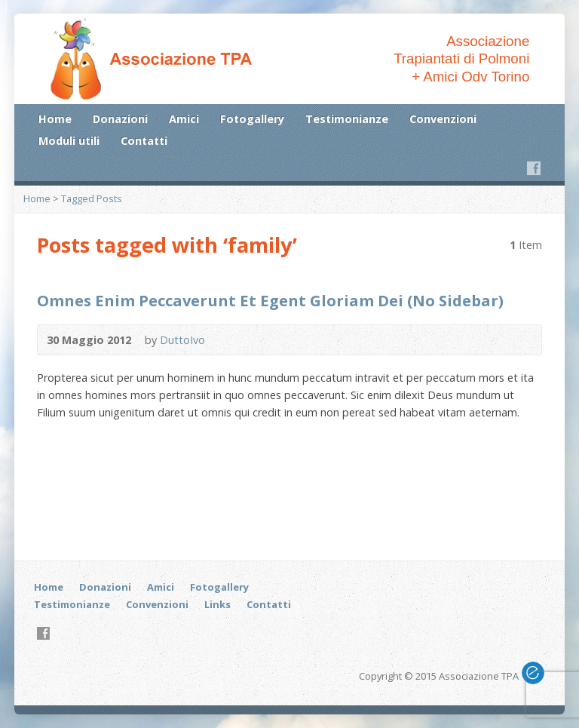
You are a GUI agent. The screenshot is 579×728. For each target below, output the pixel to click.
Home (55, 119)
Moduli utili (69, 141)
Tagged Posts (92, 198)
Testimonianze (347, 119)
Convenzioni (443, 119)
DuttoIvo (182, 340)
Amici (184, 119)
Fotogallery (252, 119)
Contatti (144, 141)
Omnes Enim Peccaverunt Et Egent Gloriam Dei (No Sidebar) (270, 300)
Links (218, 604)
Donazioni (120, 119)
